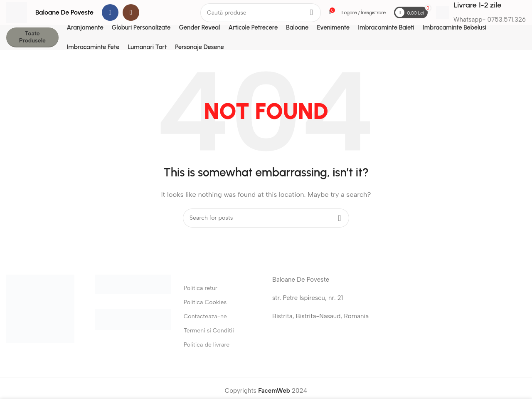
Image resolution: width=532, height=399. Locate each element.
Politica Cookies (205, 302)
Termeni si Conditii (209, 331)
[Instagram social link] (131, 12)
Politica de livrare (207, 345)
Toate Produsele (32, 37)
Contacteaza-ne (205, 316)
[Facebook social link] (110, 12)
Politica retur (201, 288)
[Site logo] (17, 12)
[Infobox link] (481, 12)
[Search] (261, 13)
